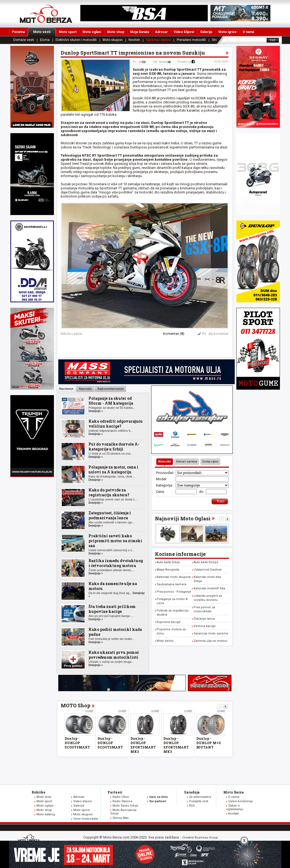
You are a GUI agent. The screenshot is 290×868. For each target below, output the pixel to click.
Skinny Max (120, 818)
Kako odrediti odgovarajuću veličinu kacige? (116, 424)
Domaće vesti (24, 40)
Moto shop (116, 32)
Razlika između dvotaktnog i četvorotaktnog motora (116, 563)
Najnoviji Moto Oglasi (183, 518)
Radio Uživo (121, 797)
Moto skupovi (113, 40)
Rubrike (38, 792)
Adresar (161, 32)
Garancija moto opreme (211, 633)
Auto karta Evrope (206, 562)
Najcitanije (66, 389)
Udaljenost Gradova (208, 570)
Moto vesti (45, 32)
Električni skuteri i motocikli (76, 40)
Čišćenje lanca (204, 619)
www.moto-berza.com (30, 838)
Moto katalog (46, 814)
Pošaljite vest (199, 801)
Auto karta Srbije (168, 562)
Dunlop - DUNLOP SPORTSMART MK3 (143, 745)
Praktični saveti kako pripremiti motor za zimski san (115, 541)
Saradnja (192, 792)
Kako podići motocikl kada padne (115, 632)
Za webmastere (200, 797)
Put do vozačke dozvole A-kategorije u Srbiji (114, 447)
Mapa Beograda (168, 570)
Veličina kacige (205, 626)
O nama (248, 32)
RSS (192, 806)
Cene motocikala (86, 819)
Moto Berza (233, 792)
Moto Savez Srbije (125, 806)
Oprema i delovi (158, 40)
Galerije (206, 32)
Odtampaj (161, 62)
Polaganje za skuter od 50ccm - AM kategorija (111, 401)
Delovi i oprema (187, 462)
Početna (18, 32)
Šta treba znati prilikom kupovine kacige (112, 609)
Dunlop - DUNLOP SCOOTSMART (77, 743)
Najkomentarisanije (110, 389)
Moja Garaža (140, 32)
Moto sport (68, 32)
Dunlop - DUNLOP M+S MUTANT (209, 743)
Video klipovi (184, 32)
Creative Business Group (200, 838)
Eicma (45, 40)
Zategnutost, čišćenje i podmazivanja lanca (110, 515)
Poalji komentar (215, 334)
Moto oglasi (92, 32)
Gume (89, 711)
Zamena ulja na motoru (210, 641)
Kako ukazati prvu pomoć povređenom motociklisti (114, 655)
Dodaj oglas (210, 462)
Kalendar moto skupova (174, 577)
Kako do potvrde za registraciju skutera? (109, 492)
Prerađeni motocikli (191, 40)
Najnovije (85, 389)
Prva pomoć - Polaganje (174, 592)
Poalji (138, 62)
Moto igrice (228, 32)
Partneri (115, 792)
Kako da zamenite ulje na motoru (113, 586)
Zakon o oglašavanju (235, 807)
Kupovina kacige (169, 622)
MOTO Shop (76, 705)
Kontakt (233, 814)
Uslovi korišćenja (240, 801)
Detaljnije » (96, 411)
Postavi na (184, 62)
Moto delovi (165, 641)
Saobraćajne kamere (172, 584)
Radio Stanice (122, 801)
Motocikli (165, 462)
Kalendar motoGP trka (209, 588)
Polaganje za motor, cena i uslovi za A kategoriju (113, 469)
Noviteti (134, 40)
